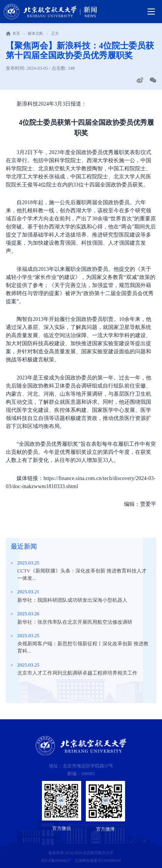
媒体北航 (35, 33)
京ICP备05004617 (56, 860)
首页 (16, 33)
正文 (55, 33)
